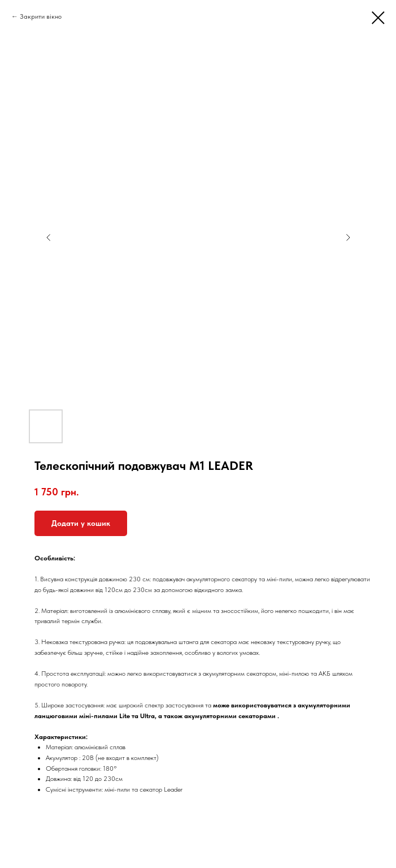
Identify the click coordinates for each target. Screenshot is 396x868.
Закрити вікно (41, 16)
